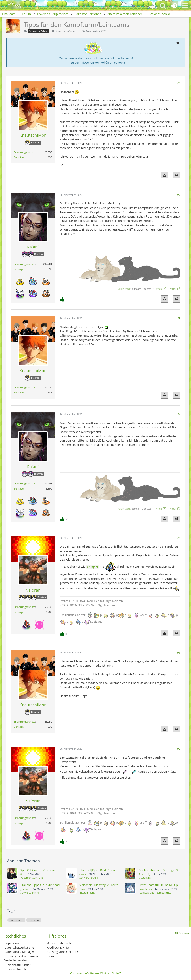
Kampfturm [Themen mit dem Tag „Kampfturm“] (17, 920)
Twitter (172, 289)
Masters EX (145, 878)
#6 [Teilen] (179, 653)
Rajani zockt (124, 289)
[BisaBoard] (12, 5)
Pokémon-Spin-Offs (32, 878)
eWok (83, 874)
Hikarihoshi (145, 889)
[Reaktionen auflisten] (65, 299)
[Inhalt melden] (165, 175)
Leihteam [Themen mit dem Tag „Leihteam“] (34, 920)
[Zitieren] (177, 175)
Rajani (94, 567)
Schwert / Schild (89, 878)
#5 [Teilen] (179, 538)
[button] (185, 6)
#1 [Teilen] (179, 83)
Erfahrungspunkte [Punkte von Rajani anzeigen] (25, 264)
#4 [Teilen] (179, 414)
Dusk (82, 889)
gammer (25, 889)
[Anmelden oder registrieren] (174, 6)
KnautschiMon (65, 31)
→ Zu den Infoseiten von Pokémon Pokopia (96, 62)
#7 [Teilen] (179, 749)
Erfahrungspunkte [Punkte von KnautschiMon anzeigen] (25, 152)
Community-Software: (95, 973)
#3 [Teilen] (179, 318)
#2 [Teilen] (179, 195)
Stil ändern (182, 933)
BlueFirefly (145, 874)
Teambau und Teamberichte (155, 893)
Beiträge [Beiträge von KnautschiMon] (19, 157)
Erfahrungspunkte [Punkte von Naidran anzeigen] (25, 607)
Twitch (158, 289)
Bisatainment (87, 893)
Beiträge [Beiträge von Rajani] (19, 269)
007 (22, 874)
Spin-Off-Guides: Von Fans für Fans (43, 870)
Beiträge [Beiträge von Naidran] (19, 612)
